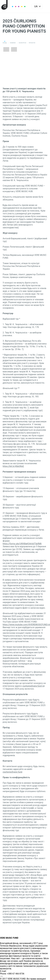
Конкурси (22, 43)
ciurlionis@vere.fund (32, 686)
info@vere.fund (14, 971)
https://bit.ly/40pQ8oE (13, 466)
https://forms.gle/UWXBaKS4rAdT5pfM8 (22, 544)
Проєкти (32, 43)
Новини (13, 43)
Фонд (5, 43)
